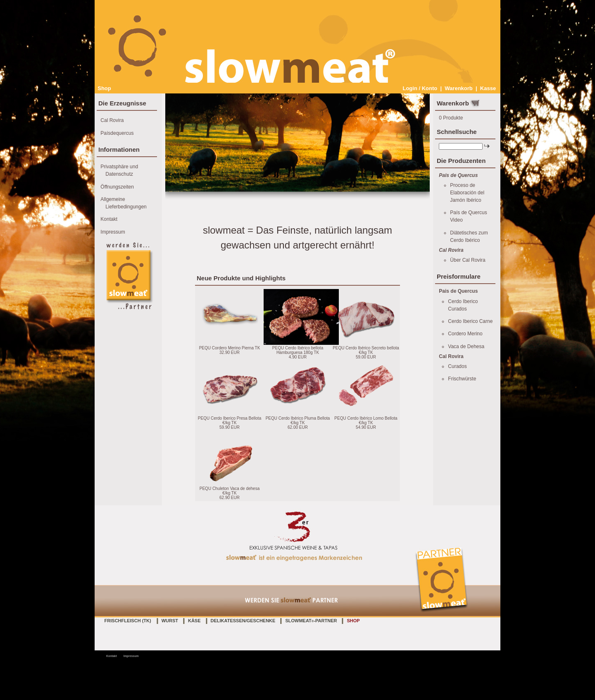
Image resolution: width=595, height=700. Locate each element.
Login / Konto (420, 88)
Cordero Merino (465, 334)
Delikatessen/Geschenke (243, 621)
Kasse (488, 88)
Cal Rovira (112, 120)
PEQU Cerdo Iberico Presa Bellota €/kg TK (230, 420)
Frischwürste (462, 379)
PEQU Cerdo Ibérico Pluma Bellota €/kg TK (298, 420)
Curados (457, 366)
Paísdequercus (117, 133)
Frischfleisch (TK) (128, 621)
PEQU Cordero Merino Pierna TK (230, 348)
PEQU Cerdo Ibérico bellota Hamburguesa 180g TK (298, 350)
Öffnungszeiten (117, 187)
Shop (104, 88)
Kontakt (109, 219)
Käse (194, 621)
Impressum (113, 232)
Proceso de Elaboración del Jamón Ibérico (467, 193)
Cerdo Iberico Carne (470, 321)
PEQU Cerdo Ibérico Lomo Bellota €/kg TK (366, 420)
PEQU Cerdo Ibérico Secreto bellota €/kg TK (366, 350)
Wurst (170, 621)
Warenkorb (458, 88)
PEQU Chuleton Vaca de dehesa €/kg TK (230, 491)
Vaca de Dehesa (466, 346)
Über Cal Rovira (468, 260)
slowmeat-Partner (311, 621)
